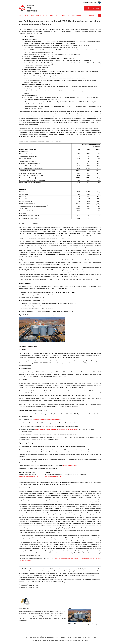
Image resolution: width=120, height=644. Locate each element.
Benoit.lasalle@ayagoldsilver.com (29, 476)
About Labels (51, 15)
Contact (62, 15)
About (26, 637)
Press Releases (37, 15)
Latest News (24, 15)
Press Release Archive (35, 637)
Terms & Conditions (61, 637)
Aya (59, 440)
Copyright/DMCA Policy (74, 637)
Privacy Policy (86, 637)
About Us (72, 15)
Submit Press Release (48, 637)
